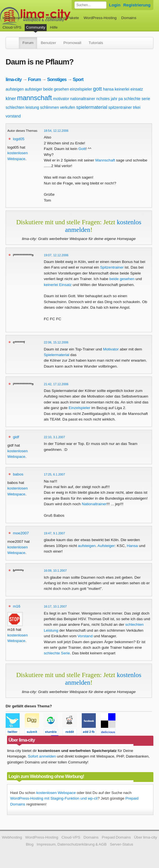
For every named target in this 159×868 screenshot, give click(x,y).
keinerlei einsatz (129, 89)
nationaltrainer (83, 99)
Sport (78, 79)
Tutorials (96, 43)
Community (36, 27)
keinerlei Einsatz (58, 285)
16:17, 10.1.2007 (55, 606)
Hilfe (54, 27)
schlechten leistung (22, 107)
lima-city (14, 79)
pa (121, 99)
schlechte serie (137, 99)
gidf (16, 437)
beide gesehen (56, 89)
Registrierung (137, 5)
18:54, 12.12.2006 (56, 131)
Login (115, 5)
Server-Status (121, 844)
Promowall (72, 43)
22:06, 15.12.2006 (56, 342)
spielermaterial (92, 107)
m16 (17, 606)
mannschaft (35, 98)
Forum (28, 43)
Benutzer (48, 43)
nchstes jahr (107, 99)
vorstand (13, 116)
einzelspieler (81, 89)
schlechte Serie (57, 653)
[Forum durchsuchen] (90, 5)
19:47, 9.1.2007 (54, 533)
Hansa (132, 546)
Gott (82, 149)
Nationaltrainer (94, 504)
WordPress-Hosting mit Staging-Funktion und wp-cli (54, 798)
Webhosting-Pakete (62, 18)
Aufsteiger (106, 546)
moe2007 (21, 533)
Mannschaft (105, 160)
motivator (61, 99)
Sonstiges (57, 79)
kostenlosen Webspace (56, 793)
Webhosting (12, 837)
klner (11, 99)
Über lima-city (146, 837)
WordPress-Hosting (100, 18)
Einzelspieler (79, 408)
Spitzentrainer (112, 267)
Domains (129, 18)
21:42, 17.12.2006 (56, 384)
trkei (137, 107)
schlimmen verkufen (58, 107)
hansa (108, 89)
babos (18, 474)
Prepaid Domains (116, 837)
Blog (30, 844)
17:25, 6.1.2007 (54, 474)
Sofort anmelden (42, 756)
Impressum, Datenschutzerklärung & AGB (72, 844)
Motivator (111, 349)
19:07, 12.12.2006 (56, 255)
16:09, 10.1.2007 (55, 571)
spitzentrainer (120, 107)
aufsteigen (15, 89)
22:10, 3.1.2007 (54, 437)
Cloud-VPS (12, 27)
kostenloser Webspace (22, 18)
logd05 (19, 139)
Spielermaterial (57, 355)
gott (97, 89)
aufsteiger (33, 89)
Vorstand (85, 636)
